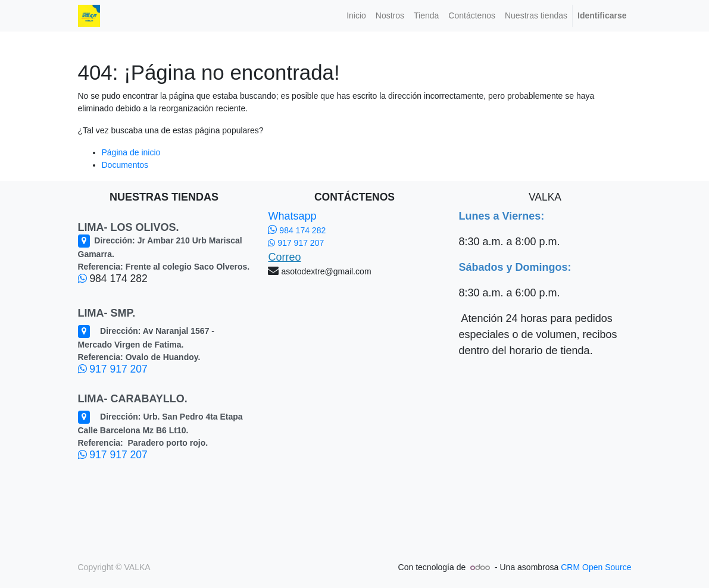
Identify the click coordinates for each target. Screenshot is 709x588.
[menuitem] (356, 16)
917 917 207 (113, 369)
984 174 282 (297, 230)
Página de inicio (131, 152)
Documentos (125, 165)
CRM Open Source (596, 567)
